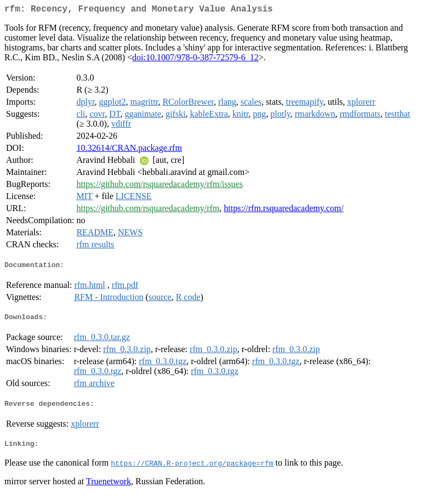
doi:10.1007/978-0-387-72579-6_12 (195, 60)
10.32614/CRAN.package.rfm (129, 150)
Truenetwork (109, 490)
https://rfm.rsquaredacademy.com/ (283, 210)
